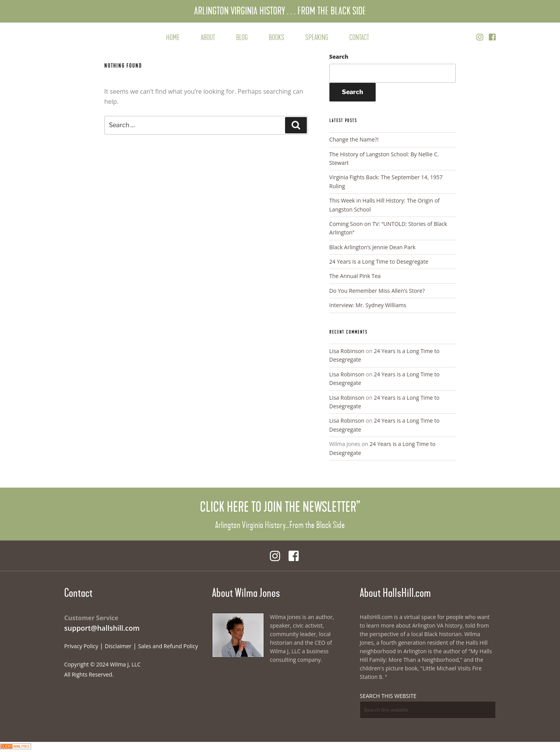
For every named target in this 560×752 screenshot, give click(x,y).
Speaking (317, 38)
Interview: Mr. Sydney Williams (368, 305)
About (208, 38)
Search (339, 57)
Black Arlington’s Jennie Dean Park (373, 247)
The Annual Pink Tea (355, 276)
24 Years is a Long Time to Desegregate (379, 261)
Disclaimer (118, 646)
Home (173, 38)
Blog (242, 38)
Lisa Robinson (347, 351)
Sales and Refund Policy (168, 646)
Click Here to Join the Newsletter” (280, 507)
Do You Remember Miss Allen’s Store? (377, 291)
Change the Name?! (354, 139)
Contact (359, 38)
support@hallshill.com (102, 628)
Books (276, 38)
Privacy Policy (81, 646)
